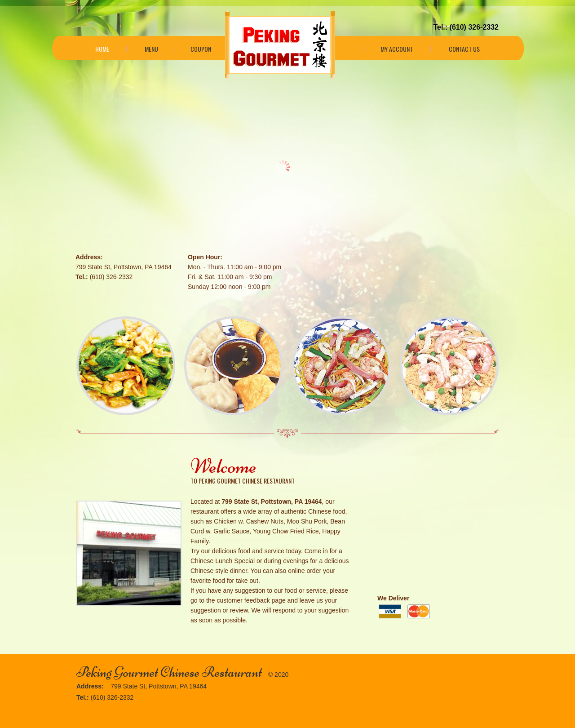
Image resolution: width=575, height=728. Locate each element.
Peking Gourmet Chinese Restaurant (169, 672)
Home (102, 49)
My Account (397, 49)
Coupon (201, 49)
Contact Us (464, 49)
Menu (151, 49)
